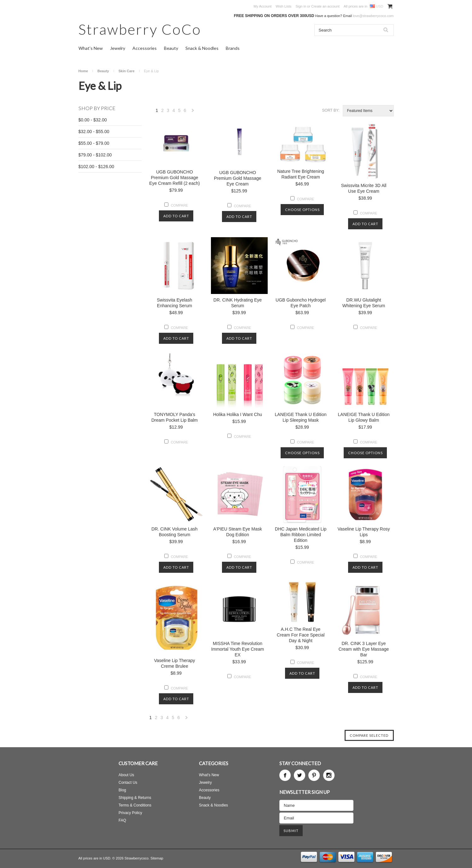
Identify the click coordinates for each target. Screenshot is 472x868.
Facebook (285, 775)
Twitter (300, 775)
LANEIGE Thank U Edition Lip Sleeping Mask (301, 417)
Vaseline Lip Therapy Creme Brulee (174, 663)
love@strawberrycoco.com (373, 16)
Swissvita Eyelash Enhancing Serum (174, 303)
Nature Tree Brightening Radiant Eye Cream (301, 174)
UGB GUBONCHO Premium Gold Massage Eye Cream (237, 178)
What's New (91, 48)
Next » (193, 112)
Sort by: (331, 110)
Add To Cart (176, 216)
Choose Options (302, 210)
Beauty (171, 48)
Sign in (301, 6)
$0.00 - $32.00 (93, 120)
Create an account (325, 6)
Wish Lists (283, 6)
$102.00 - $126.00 (96, 167)
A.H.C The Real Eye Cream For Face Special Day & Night (301, 635)
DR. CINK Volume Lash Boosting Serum (174, 532)
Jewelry (118, 48)
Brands (233, 48)
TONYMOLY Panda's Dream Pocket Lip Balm (175, 417)
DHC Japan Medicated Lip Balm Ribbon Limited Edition (301, 535)
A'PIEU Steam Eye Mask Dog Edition (237, 532)
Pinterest (314, 775)
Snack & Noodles (202, 48)
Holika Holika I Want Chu (238, 414)
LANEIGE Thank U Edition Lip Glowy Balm (364, 417)
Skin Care (127, 71)
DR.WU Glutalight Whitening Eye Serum (364, 303)
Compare (180, 205)
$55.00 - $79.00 (94, 143)
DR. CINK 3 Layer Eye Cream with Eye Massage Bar (364, 649)
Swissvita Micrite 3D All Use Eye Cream (364, 188)
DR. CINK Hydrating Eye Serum (238, 303)
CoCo (140, 29)
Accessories (145, 48)
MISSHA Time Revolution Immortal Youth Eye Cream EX (238, 649)
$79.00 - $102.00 (95, 155)
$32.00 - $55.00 (94, 132)
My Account (262, 6)
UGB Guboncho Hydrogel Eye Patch (301, 303)
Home (83, 71)
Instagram (329, 775)
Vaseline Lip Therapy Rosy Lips (364, 532)
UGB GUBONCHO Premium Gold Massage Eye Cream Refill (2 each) (174, 178)
